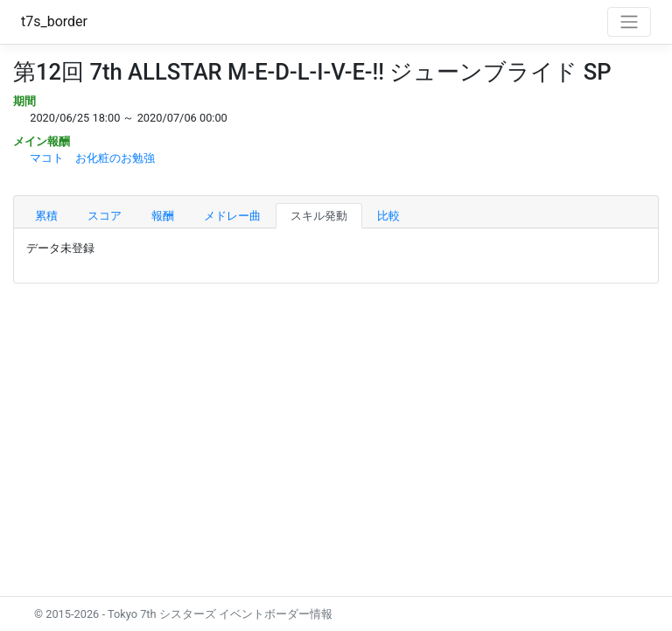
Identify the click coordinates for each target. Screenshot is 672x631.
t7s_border (54, 21)
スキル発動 (319, 216)
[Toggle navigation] (629, 22)
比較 (388, 216)
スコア (105, 216)
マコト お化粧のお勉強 (92, 158)
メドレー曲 (232, 216)
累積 (46, 216)
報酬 (163, 216)
